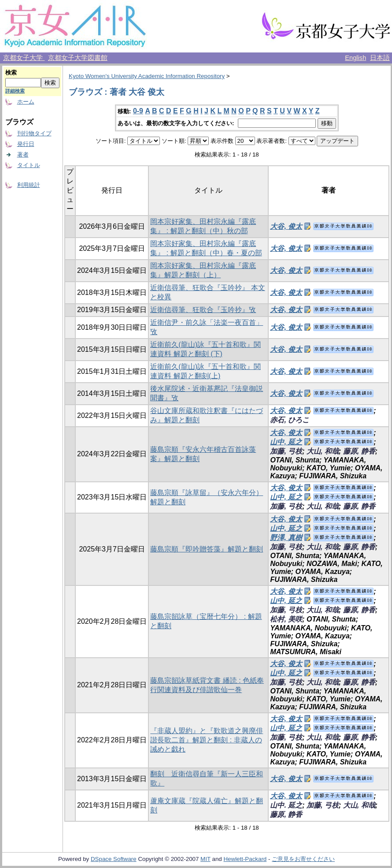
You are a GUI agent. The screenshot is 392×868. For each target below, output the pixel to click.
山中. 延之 (286, 805)
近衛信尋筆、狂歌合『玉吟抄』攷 (203, 310)
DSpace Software (114, 859)
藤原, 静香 (359, 451)
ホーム (26, 102)
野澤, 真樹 (286, 538)
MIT (205, 859)
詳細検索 (15, 91)
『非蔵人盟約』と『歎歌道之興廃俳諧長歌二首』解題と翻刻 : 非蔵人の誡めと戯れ (207, 740)
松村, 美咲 (286, 619)
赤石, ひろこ (290, 420)
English (355, 58)
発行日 (26, 144)
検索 (11, 73)
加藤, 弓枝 (286, 451)
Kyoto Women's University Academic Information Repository (147, 76)
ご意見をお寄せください (303, 859)
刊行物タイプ (34, 133)
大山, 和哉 (323, 451)
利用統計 (29, 185)
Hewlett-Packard (245, 859)
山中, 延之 (286, 442)
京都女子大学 (24, 58)
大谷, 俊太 (286, 226)
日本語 (380, 58)
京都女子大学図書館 (78, 58)
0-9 (138, 111)
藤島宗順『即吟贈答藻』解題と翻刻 (207, 549)
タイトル (29, 165)
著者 (23, 155)
